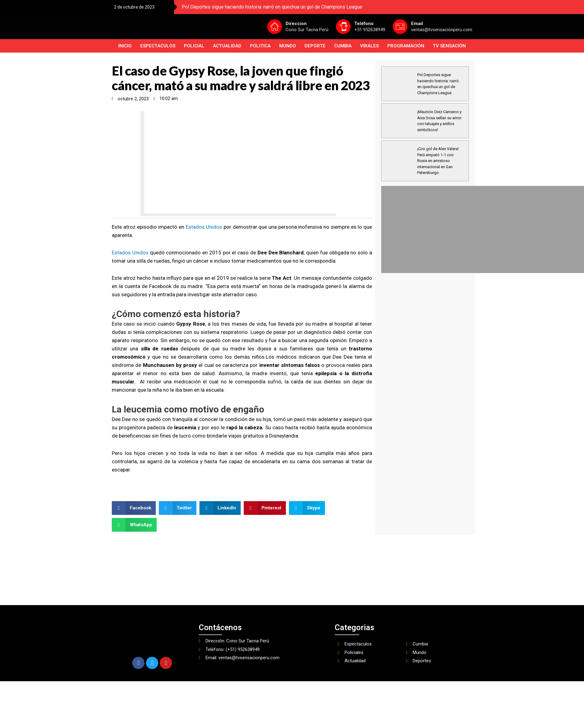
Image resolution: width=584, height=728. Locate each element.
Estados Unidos (204, 227)
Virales (369, 46)
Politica (260, 46)
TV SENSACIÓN (449, 46)
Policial (194, 46)
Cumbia (343, 46)
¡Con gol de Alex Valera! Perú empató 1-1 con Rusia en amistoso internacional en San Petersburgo (438, 161)
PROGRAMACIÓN (406, 46)
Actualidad (227, 46)
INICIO (125, 46)
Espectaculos (158, 46)
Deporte (315, 46)
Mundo (288, 46)
